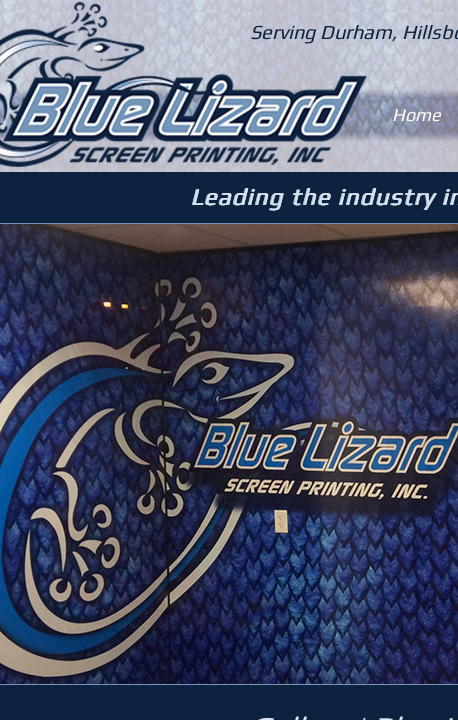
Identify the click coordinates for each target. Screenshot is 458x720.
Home (416, 114)
